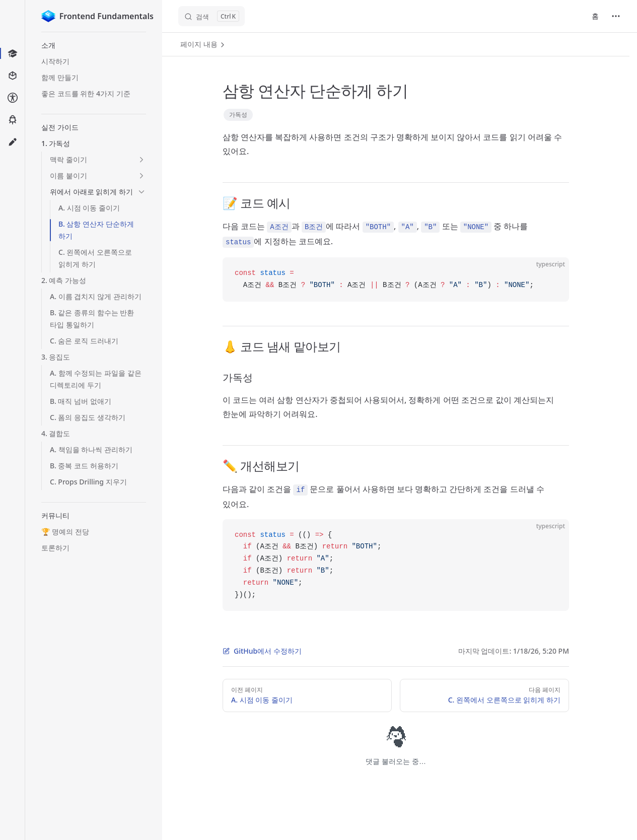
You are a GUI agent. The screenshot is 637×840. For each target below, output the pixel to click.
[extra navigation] (616, 16)
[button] (94, 45)
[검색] (211, 16)
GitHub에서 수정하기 (262, 651)
